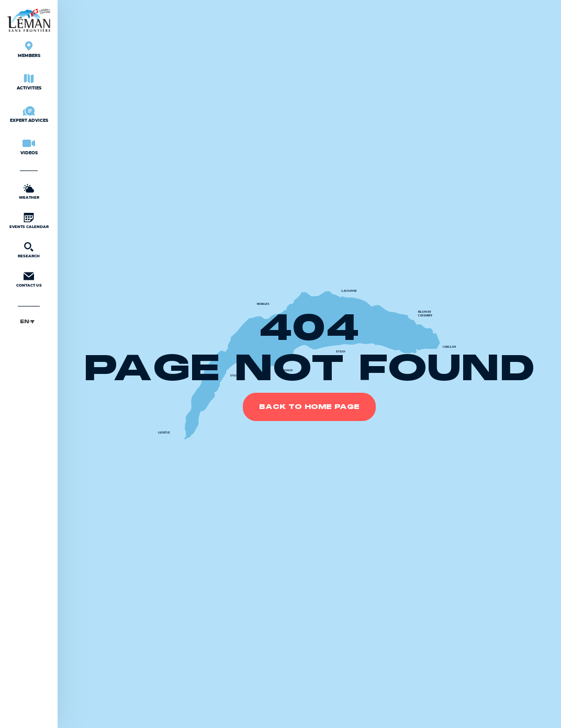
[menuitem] (29, 321)
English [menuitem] (25, 321)
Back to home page (309, 407)
